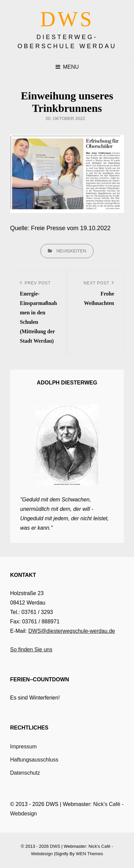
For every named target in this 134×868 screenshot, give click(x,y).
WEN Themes (89, 854)
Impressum (23, 747)
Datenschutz (25, 773)
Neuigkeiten (71, 251)
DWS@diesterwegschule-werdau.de (72, 631)
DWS (67, 19)
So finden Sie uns (31, 649)
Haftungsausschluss (34, 760)
